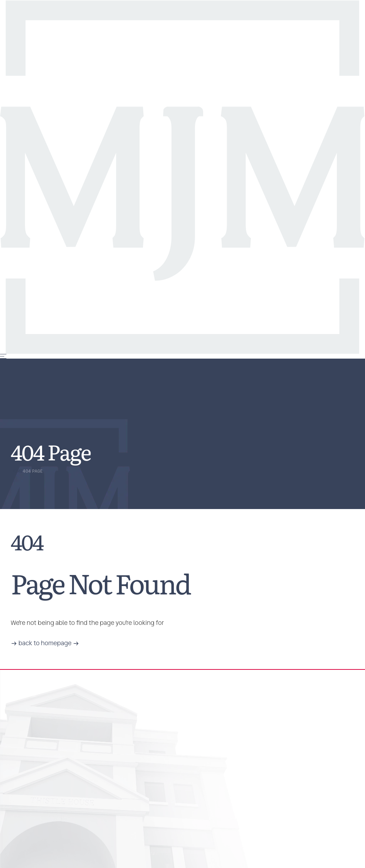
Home (17, 471)
